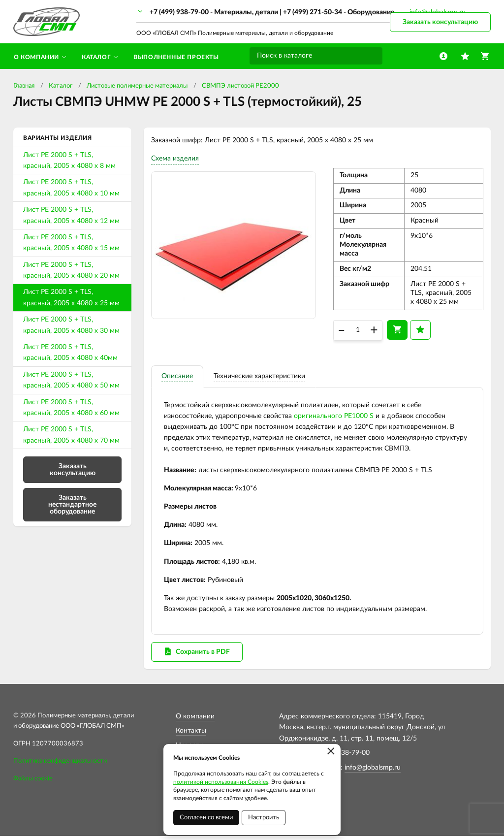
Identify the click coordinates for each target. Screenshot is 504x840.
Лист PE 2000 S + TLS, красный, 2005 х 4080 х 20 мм (71, 270)
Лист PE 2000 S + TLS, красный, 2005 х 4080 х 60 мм (71, 408)
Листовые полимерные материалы (137, 86)
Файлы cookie (33, 783)
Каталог (61, 86)
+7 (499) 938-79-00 (179, 12)
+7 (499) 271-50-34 (313, 12)
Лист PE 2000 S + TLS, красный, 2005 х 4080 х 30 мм (71, 325)
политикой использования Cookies (221, 782)
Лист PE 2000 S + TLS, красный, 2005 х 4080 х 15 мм (71, 243)
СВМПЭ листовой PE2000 (240, 86)
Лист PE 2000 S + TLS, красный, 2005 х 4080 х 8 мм (69, 161)
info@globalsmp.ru (373, 772)
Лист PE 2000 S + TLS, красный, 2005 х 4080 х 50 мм (71, 380)
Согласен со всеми (206, 818)
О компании (195, 721)
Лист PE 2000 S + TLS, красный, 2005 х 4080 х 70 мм (71, 435)
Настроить (264, 818)
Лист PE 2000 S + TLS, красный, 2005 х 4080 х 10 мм (71, 188)
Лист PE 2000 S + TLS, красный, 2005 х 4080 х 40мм (70, 353)
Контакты (191, 735)
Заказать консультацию (440, 22)
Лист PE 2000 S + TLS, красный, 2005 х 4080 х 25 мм (71, 297)
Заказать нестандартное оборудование (72, 505)
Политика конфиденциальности (60, 765)
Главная (24, 86)
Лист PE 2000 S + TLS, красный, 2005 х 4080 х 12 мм (71, 215)
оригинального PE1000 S (334, 418)
